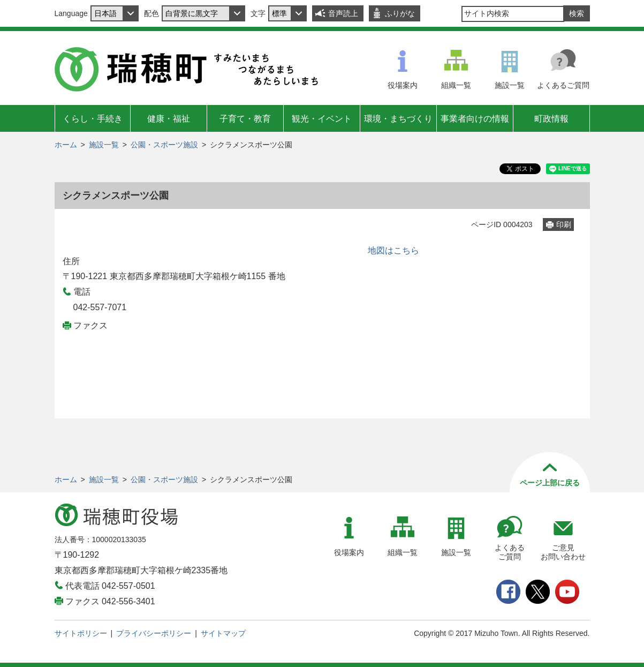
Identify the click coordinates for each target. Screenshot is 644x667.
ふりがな (400, 13)
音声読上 (343, 13)
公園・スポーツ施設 (164, 145)
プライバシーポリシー (154, 633)
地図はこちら (393, 250)
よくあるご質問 (563, 85)
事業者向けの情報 (475, 119)
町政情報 (551, 119)
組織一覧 (456, 85)
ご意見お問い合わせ (563, 552)
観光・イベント (322, 119)
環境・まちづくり (398, 119)
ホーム (66, 145)
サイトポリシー (81, 633)
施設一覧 (510, 85)
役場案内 (403, 85)
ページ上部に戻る (550, 483)
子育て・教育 (245, 119)
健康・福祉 (169, 119)
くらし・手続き (93, 119)
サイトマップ (223, 633)
